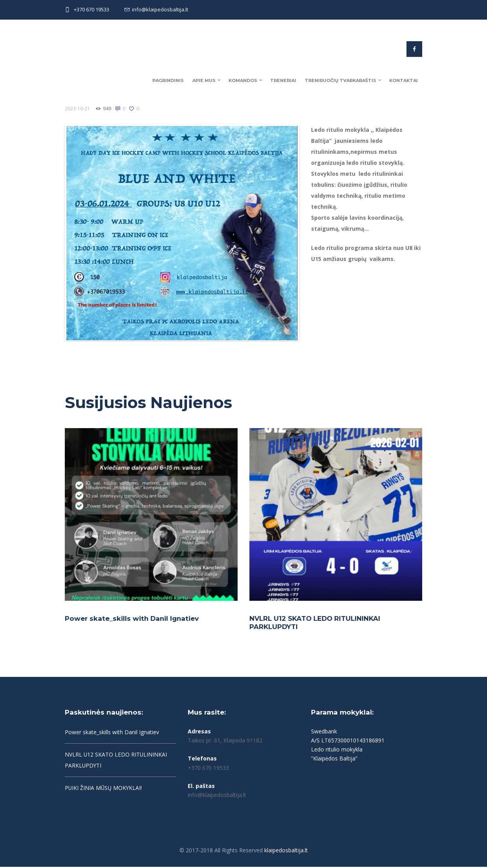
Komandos (243, 80)
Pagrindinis (168, 80)
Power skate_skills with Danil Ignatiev (133, 620)
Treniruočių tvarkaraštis (341, 80)
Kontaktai (404, 80)
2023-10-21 (77, 108)
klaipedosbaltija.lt (286, 851)
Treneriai (283, 80)
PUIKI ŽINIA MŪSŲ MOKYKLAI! (104, 789)
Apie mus (204, 80)
